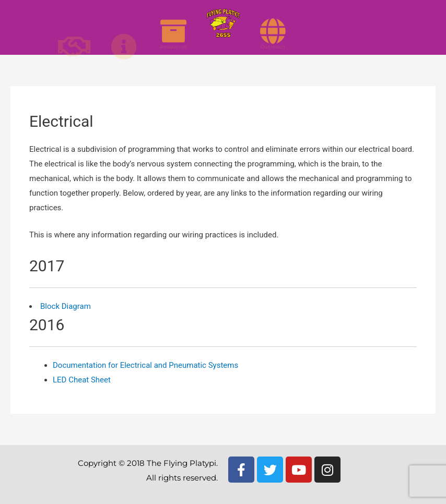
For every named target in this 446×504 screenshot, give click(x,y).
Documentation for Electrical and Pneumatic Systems (145, 365)
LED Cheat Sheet (82, 380)
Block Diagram (66, 306)
